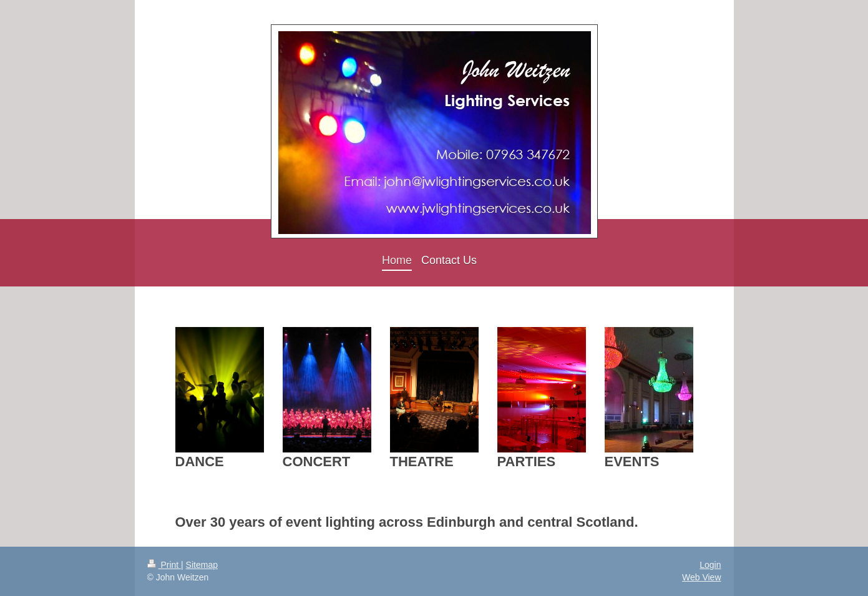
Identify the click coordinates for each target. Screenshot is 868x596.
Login (710, 565)
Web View (702, 577)
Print (164, 565)
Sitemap (202, 565)
